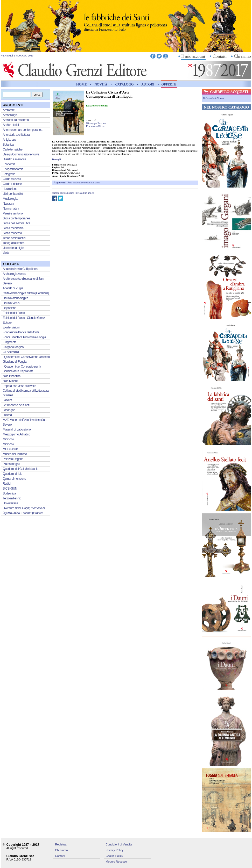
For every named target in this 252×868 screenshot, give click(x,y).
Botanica (8, 145)
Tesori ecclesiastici (14, 238)
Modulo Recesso (116, 862)
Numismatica (11, 209)
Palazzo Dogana (13, 459)
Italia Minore (10, 381)
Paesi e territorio (13, 213)
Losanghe (9, 410)
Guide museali (12, 179)
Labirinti (8, 400)
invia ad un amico (85, 193)
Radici (7, 484)
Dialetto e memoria (15, 159)
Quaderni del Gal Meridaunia (21, 469)
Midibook (8, 439)
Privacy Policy (115, 850)
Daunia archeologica (16, 298)
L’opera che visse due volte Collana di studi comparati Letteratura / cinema (26, 391)
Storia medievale (13, 228)
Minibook (8, 444)
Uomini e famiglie (13, 248)
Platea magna (12, 464)
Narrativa (8, 204)
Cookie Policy (114, 856)
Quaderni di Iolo (13, 474)
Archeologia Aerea (14, 274)
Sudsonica (9, 493)
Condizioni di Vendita (119, 844)
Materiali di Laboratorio (17, 429)
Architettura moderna (16, 120)
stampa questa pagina (63, 193)
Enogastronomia (13, 169)
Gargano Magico (13, 347)
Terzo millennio (12, 498)
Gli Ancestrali (11, 352)
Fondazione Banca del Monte (21, 332)
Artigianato (9, 140)
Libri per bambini (13, 194)
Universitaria (10, 503)
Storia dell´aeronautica (17, 223)
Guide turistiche (12, 184)
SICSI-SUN (10, 489)
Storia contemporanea (17, 218)
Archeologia (10, 115)
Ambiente (9, 110)
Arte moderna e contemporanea (84, 182)
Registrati (61, 844)
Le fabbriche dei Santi (16, 405)
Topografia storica (14, 243)
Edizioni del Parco (14, 313)
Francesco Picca (95, 126)
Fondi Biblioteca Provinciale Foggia (24, 337)
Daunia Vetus (11, 303)
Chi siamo (62, 850)
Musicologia (10, 199)
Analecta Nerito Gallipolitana (20, 269)
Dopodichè (10, 308)
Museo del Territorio (15, 454)
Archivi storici (11, 125)
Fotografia (9, 174)
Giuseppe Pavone (96, 123)
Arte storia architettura (16, 135)
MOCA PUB (10, 449)
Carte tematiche (13, 149)
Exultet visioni (11, 327)
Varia (6, 253)
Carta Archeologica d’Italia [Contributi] (26, 293)
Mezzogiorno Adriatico (16, 434)
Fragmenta (10, 342)
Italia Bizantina (12, 376)
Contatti (60, 856)
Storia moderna (12, 233)
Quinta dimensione (15, 479)
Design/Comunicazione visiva (21, 154)
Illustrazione (10, 189)
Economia (9, 164)
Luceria (7, 415)
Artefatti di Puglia (13, 288)
